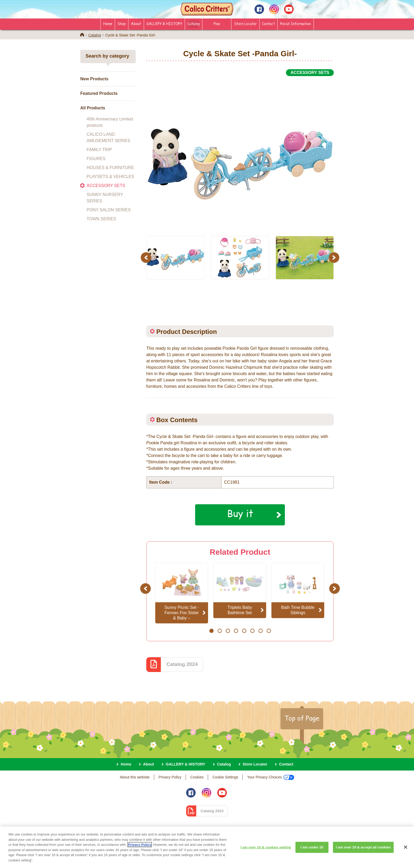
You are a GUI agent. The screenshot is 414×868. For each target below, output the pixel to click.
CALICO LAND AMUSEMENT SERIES (108, 137)
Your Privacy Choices (271, 777)
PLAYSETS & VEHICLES (110, 177)
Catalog (194, 24)
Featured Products (99, 93)
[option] (240, 153)
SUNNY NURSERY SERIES (105, 198)
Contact (269, 24)
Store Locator (246, 24)
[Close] (406, 851)
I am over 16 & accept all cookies (363, 851)
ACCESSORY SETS (106, 186)
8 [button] (269, 631)
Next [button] (335, 257)
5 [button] (244, 631)
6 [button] (252, 631)
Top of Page (302, 718)
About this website (135, 777)
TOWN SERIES (101, 219)
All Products (93, 108)
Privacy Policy (170, 777)
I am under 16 (312, 851)
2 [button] (220, 631)
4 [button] (236, 631)
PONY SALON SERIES (109, 210)
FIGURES (96, 159)
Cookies (197, 777)
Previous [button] (147, 257)
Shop (122, 24)
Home (108, 24)
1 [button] (211, 631)
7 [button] (260, 631)
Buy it (240, 513)
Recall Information (295, 24)
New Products (94, 79)
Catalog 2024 (182, 664)
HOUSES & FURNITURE (110, 168)
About (136, 24)
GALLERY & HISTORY (164, 24)
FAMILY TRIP (99, 150)
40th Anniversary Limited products (110, 122)
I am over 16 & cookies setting (266, 851)
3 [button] (228, 631)
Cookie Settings (225, 777)
